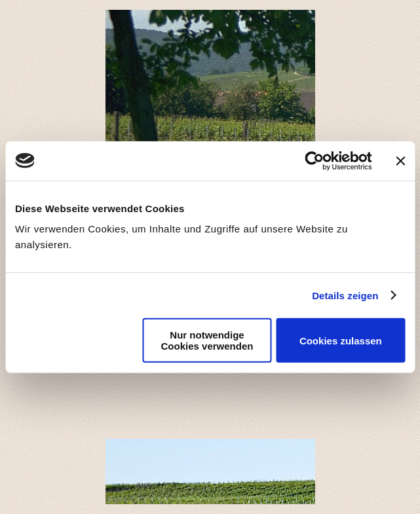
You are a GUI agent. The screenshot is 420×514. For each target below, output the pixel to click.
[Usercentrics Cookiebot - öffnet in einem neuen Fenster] (314, 160)
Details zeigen (345, 295)
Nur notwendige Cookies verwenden (207, 340)
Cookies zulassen (341, 340)
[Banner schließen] (400, 160)
